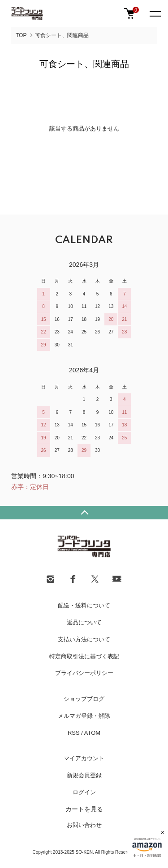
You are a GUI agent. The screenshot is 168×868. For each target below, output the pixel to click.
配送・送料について (84, 605)
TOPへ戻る (84, 513)
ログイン (84, 792)
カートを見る (84, 809)
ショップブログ (84, 699)
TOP (21, 35)
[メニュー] (155, 13)
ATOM (92, 733)
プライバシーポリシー (84, 673)
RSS (74, 733)
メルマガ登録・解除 (84, 716)
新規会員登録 (84, 775)
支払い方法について (84, 639)
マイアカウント (84, 758)
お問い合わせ (84, 825)
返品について (84, 622)
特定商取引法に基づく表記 (84, 656)
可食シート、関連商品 (62, 35)
